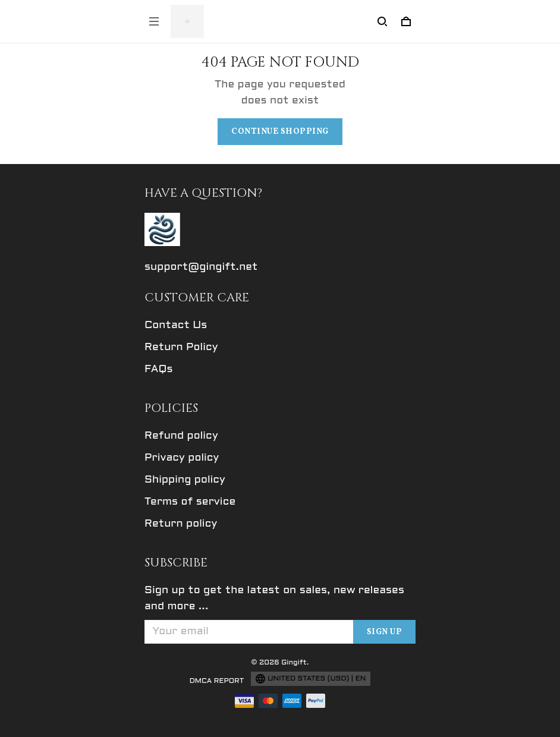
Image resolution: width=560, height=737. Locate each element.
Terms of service (190, 502)
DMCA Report (217, 681)
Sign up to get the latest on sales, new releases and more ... (274, 599)
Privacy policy (182, 458)
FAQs (159, 369)
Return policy (181, 524)
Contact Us (176, 325)
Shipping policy (185, 480)
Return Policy (181, 347)
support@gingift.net (201, 267)
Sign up (385, 632)
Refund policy (181, 436)
